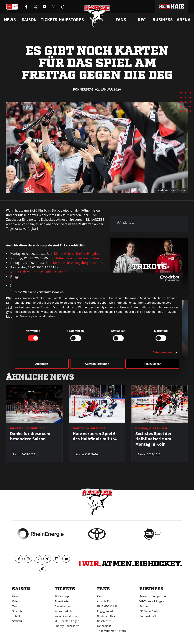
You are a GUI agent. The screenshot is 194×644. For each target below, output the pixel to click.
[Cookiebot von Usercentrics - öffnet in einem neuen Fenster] (163, 278)
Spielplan (18, 611)
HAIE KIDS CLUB (107, 606)
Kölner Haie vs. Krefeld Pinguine (77, 254)
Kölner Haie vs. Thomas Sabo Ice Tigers (38, 272)
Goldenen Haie (106, 616)
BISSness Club (149, 611)
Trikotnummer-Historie (112, 631)
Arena (184, 20)
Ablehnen (41, 364)
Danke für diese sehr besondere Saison (31, 436)
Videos (16, 601)
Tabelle (17, 616)
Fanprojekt (104, 626)
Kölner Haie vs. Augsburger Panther (78, 263)
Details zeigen (162, 352)
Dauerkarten (63, 606)
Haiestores (71, 20)
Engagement (105, 611)
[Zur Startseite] (97, 16)
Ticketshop (62, 596)
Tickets (49, 20)
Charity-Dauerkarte (67, 626)
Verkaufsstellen (64, 611)
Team (16, 606)
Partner (144, 606)
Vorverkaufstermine (67, 616)
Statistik (17, 621)
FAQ (100, 596)
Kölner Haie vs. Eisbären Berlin (77, 258)
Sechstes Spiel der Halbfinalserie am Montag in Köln (153, 439)
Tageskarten (62, 601)
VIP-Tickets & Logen (67, 621)
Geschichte (104, 621)
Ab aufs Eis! (104, 601)
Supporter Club (149, 616)
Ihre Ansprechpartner (153, 596)
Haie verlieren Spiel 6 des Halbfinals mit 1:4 (95, 436)
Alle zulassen (152, 364)
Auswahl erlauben (97, 364)
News (16, 596)
